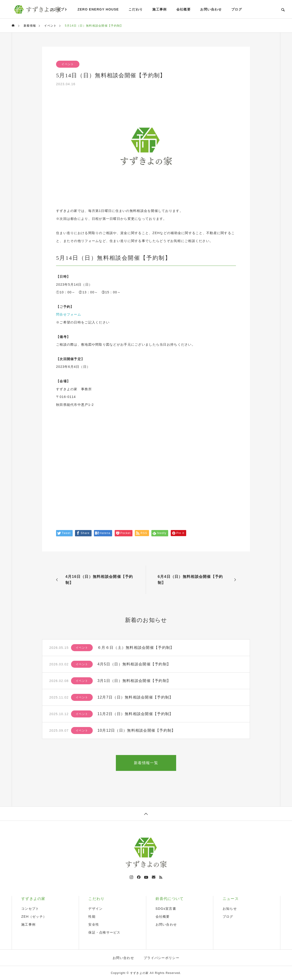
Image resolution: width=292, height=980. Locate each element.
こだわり (136, 9)
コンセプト (30, 909)
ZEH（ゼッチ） (34, 917)
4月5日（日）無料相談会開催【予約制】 (134, 664)
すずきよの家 (33, 899)
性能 (92, 917)
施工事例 (159, 9)
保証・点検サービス (104, 932)
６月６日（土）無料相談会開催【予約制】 (136, 648)
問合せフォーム (69, 314)
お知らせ (230, 909)
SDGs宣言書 (166, 909)
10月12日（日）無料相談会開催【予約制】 (136, 730)
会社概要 (183, 9)
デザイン (95, 909)
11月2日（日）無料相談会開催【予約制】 (135, 714)
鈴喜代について (170, 899)
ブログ (237, 9)
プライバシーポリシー (162, 958)
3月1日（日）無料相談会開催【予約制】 (134, 681)
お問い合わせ (211, 9)
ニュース (231, 899)
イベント (68, 64)
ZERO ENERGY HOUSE (98, 9)
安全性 (94, 924)
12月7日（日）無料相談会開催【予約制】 (135, 697)
